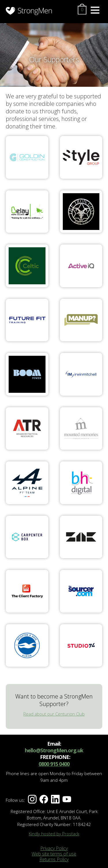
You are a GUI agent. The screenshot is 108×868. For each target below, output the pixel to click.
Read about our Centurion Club (54, 714)
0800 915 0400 (54, 764)
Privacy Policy (54, 848)
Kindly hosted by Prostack (54, 834)
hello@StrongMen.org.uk (54, 750)
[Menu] (95, 10)
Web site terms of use (54, 854)
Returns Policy (54, 859)
